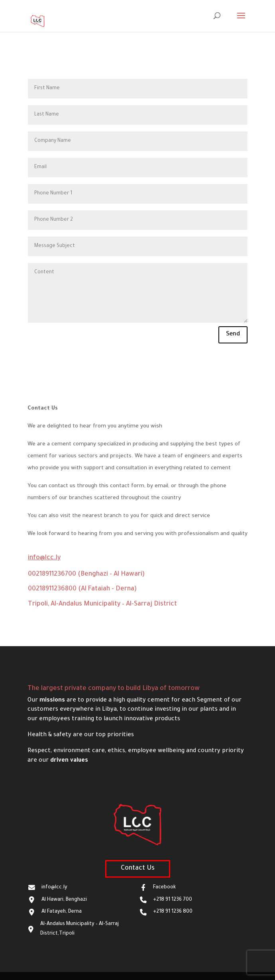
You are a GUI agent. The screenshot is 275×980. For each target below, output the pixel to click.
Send (233, 334)
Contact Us (138, 868)
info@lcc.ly (44, 558)
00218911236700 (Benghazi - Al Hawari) (86, 574)
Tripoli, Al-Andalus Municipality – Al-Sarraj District (102, 604)
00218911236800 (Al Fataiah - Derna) (82, 589)
